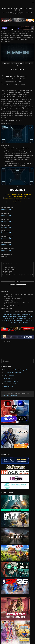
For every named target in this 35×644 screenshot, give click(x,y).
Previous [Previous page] (7, 342)
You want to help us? (10, 378)
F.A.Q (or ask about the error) (12, 373)
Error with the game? (10, 384)
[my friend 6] (15, 478)
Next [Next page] (30, 342)
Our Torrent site (8, 387)
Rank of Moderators (9, 375)
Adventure (25, 12)
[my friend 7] (15, 486)
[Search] (17, 361)
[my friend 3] (15, 472)
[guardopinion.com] (15, 460)
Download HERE (6, 210)
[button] (33, 3)
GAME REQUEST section (10, 395)
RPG (31, 12)
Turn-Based (17, 14)
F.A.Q (27, 202)
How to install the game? (11, 381)
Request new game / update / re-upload (15, 370)
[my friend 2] (15, 467)
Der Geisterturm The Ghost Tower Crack (16, 315)
